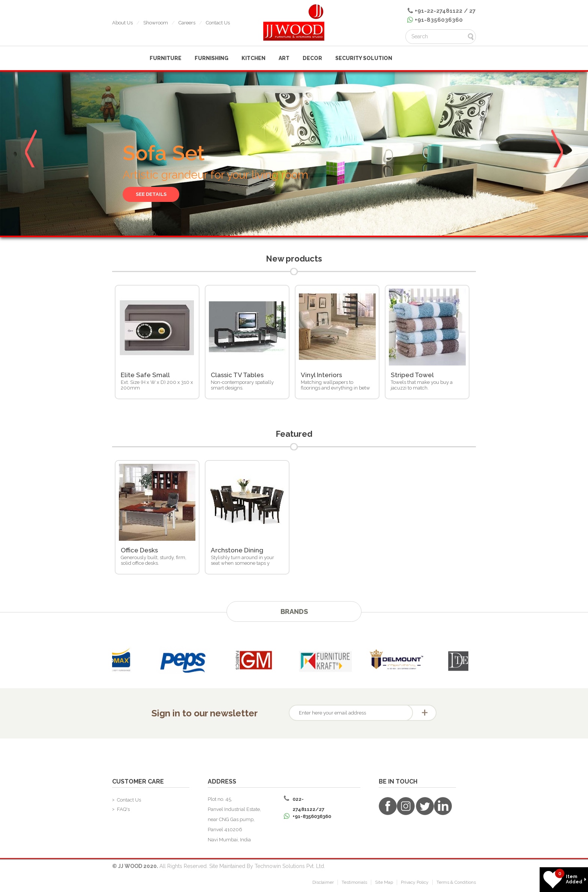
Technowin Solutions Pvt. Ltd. (290, 868)
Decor (312, 58)
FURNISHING (211, 58)
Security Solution (364, 58)
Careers (187, 23)
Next (557, 152)
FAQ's (123, 811)
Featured (294, 435)
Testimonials (354, 884)
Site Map (384, 884)
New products (294, 259)
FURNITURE (166, 58)
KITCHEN (253, 58)
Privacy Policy (415, 884)
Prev (31, 152)
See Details (154, 193)
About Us (122, 23)
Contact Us (218, 23)
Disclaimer (323, 884)
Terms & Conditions (456, 884)
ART (284, 58)
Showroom (156, 23)
